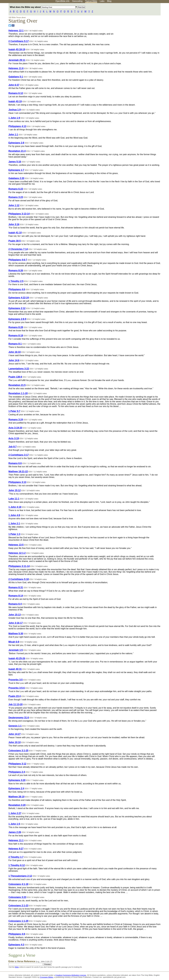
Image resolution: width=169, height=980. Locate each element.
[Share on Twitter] (10, 25)
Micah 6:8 (14, 642)
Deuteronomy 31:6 (19, 718)
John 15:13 (15, 615)
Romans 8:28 (16, 327)
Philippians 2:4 (17, 772)
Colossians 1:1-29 (18, 921)
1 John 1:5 (14, 824)
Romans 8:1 (15, 344)
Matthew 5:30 (16, 634)
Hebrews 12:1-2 (17, 553)
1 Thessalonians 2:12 (20, 876)
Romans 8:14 (16, 596)
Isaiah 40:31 (15, 669)
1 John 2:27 (15, 813)
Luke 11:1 (14, 499)
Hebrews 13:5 (16, 545)
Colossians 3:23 (17, 897)
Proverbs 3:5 (16, 680)
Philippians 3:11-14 (19, 566)
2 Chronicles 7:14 (18, 249)
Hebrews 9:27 (16, 849)
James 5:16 (15, 162)
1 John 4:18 (15, 507)
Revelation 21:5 (17, 385)
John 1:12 (14, 205)
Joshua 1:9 (15, 110)
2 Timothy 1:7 (16, 857)
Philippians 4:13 (17, 126)
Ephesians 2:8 (16, 143)
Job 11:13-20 (16, 704)
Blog (109, 1)
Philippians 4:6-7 (18, 260)
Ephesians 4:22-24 (19, 298)
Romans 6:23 (16, 189)
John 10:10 (15, 742)
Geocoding (77, 1)
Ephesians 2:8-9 (17, 319)
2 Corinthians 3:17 (19, 455)
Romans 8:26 (16, 271)
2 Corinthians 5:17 (19, 41)
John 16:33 (15, 352)
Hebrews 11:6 (16, 68)
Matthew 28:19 (17, 797)
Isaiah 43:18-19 (17, 49)
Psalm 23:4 (15, 696)
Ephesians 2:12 (17, 308)
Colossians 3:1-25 (18, 751)
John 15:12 (15, 490)
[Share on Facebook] (13, 25)
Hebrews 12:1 (16, 31)
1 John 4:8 (14, 515)
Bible (17, 967)
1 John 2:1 (14, 523)
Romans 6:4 (15, 604)
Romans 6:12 (16, 93)
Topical (91, 1)
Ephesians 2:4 (16, 788)
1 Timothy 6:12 (17, 865)
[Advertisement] (142, 24)
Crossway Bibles (46, 977)
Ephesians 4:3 (16, 945)
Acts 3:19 (14, 438)
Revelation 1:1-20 (18, 393)
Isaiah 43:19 (15, 101)
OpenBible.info (62, 1)
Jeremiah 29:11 (17, 60)
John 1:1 (13, 135)
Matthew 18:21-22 (18, 472)
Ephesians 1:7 (16, 170)
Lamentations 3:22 (19, 369)
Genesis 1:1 (15, 726)
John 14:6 (14, 360)
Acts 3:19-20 (15, 428)
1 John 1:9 (14, 118)
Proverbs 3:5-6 (17, 688)
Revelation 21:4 (17, 151)
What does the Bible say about (43, 7)
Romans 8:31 (16, 587)
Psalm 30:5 (15, 241)
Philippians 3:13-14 (19, 214)
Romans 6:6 (15, 463)
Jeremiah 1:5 (16, 650)
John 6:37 (14, 85)
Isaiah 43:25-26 (17, 658)
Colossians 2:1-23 (18, 906)
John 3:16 (14, 224)
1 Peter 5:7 (14, 411)
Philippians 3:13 (17, 482)
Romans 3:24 (16, 420)
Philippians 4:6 (17, 289)
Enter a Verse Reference (30, 961)
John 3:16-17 (16, 623)
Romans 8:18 (16, 336)
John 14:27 (15, 734)
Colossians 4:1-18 (18, 884)
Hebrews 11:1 (16, 840)
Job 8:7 (13, 447)
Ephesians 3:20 (17, 780)
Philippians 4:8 (17, 934)
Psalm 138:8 (15, 377)
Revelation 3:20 (17, 805)
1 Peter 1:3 (14, 534)
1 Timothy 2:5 (16, 281)
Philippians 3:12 (17, 764)
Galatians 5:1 (16, 77)
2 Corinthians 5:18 (19, 579)
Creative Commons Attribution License (71, 975)
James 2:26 (15, 832)
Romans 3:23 (16, 197)
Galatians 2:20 (16, 178)
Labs (102, 1)
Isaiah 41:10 (15, 233)
